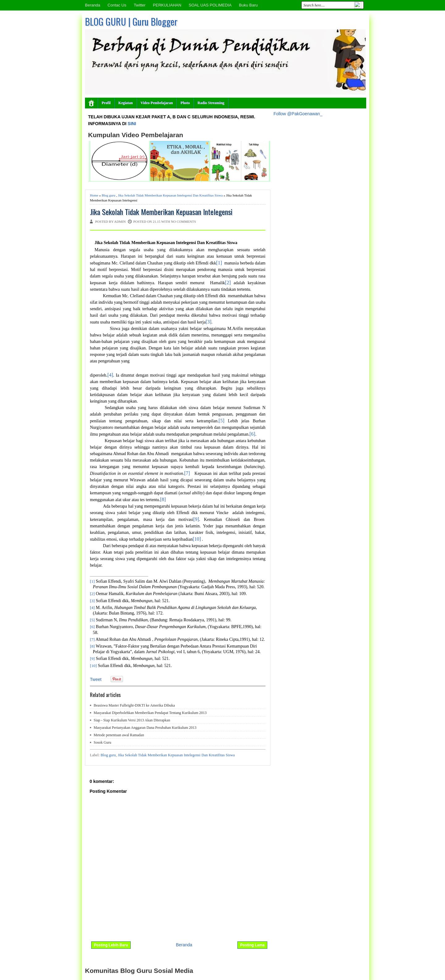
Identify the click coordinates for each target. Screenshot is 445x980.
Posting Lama (252, 945)
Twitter (140, 5)
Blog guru (108, 195)
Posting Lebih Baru (111, 945)
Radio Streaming (211, 103)
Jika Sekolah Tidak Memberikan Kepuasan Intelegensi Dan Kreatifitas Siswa (170, 195)
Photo (185, 103)
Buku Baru (248, 5)
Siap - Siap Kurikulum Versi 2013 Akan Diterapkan (132, 720)
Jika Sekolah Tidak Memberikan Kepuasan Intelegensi (161, 212)
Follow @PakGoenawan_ (298, 114)
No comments (183, 222)
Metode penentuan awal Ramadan (119, 735)
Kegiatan (126, 103)
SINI (132, 124)
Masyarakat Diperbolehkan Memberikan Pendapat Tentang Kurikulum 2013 (150, 713)
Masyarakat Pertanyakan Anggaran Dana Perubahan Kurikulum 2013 (145, 728)
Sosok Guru (102, 742)
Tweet (96, 679)
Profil (106, 103)
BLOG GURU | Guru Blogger (131, 21)
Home (94, 195)
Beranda (93, 5)
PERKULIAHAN (167, 5)
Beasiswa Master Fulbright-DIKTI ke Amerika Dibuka (134, 705)
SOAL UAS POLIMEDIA (210, 5)
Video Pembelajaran (157, 103)
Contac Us (117, 5)
